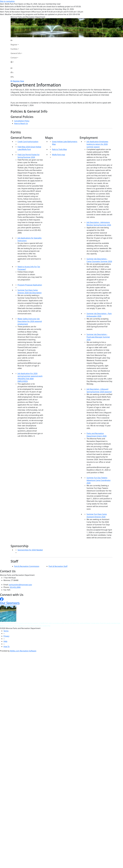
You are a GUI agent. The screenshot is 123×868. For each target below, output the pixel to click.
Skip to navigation (7, 1)
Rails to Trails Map (59, 149)
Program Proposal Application (30, 285)
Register (14, 45)
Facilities (14, 49)
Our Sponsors (10, 603)
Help (5, 641)
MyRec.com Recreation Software (23, 651)
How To (6, 647)
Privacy (6, 636)
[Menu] (12, 77)
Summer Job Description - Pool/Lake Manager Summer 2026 (98, 337)
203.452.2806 (15, 587)
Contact (14, 58)
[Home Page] (16, 40)
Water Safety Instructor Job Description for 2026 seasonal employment (30, 321)
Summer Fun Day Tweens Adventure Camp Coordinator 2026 (99, 480)
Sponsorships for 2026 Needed (30, 550)
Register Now (18, 81)
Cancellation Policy (22, 121)
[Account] (16, 62)
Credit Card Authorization (28, 142)
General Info (16, 53)
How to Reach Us (21, 123)
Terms (6, 631)
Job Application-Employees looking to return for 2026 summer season (97, 144)
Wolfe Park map (59, 155)
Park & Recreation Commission (27, 566)
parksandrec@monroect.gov (20, 585)
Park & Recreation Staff (58, 566)
